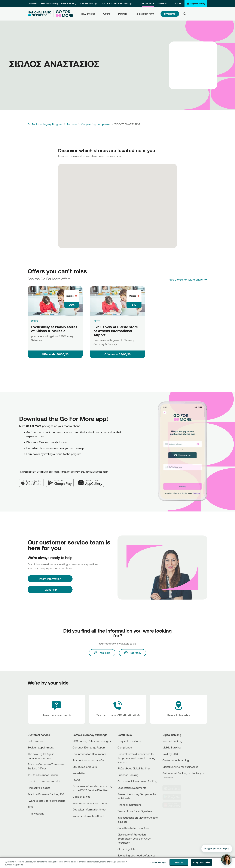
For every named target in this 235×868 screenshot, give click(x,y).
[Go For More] (63, 14)
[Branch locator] (179, 709)
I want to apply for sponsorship (46, 801)
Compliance (125, 747)
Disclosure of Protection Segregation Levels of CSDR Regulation (134, 838)
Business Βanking (128, 775)
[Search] (184, 14)
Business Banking (88, 3)
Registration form (145, 14)
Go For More (148, 3)
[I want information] (50, 579)
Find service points (39, 788)
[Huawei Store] (174, 805)
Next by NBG (170, 754)
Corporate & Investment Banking (116, 3)
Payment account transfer (88, 760)
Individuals (33, 3)
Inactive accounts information (90, 803)
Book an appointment (41, 747)
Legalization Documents (132, 788)
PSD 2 (76, 780)
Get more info (36, 741)
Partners (123, 14)
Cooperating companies (96, 124)
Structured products (85, 767)
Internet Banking (172, 741)
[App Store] (33, 480)
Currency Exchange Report (89, 747)
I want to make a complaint (44, 781)
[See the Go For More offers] (188, 279)
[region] (117, 863)
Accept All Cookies (201, 862)
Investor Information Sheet (88, 816)
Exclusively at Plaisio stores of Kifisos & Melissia (54, 329)
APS (30, 807)
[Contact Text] (117, 709)
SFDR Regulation (127, 849)
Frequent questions (129, 741)
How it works (88, 14)
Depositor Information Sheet (89, 809)
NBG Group (163, 3)
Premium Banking (49, 3)
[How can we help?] (56, 709)
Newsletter (79, 773)
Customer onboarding (176, 760)
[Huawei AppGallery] (92, 480)
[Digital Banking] (196, 4)
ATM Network (36, 813)
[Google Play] (61, 480)
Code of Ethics (81, 797)
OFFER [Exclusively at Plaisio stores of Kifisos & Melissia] (35, 321)
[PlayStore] (174, 797)
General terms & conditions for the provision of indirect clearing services (136, 758)
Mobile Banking (172, 747)
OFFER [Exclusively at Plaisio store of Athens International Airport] (97, 321)
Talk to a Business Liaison (43, 775)
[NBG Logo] (39, 14)
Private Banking (69, 3)
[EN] (178, 4)
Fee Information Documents (89, 754)
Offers (107, 14)
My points (170, 14)
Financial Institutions (129, 805)
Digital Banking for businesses (180, 767)
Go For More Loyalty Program (45, 124)
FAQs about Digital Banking (134, 768)
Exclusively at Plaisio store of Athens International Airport (116, 331)
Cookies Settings (158, 862)
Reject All (179, 862)
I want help (50, 590)
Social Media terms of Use (133, 828)
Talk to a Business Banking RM (46, 794)
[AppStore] (174, 788)
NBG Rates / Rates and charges (92, 741)
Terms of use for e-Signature (135, 811)
